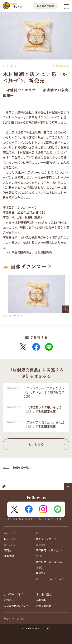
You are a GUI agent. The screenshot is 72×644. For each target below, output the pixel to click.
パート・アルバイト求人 (50, 579)
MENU (66, 8)
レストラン (10, 539)
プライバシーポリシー (15, 619)
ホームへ (4, 486)
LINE (49, 347)
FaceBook (36, 347)
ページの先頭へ (68, 486)
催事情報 (9, 556)
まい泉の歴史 (44, 594)
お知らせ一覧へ (22, 467)
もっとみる (36, 444)
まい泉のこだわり (14, 594)
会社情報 (41, 600)
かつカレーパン (36, 294)
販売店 (8, 550)
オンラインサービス (47, 539)
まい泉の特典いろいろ (16, 606)
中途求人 (41, 573)
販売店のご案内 (45, 6)
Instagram (43, 509)
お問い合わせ (44, 606)
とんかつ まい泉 (13, 6)
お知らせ (9, 600)
